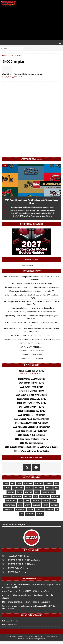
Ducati (49, 488)
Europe (19, 492)
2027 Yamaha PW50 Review (32, 355)
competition (18, 488)
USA (21, 514)
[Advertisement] (31, 24)
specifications (10, 505)
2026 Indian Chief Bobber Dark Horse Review (31, 427)
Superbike (55, 505)
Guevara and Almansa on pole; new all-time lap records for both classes (32, 287)
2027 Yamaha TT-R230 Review (32, 359)
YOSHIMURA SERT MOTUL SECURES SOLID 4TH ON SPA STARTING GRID (32, 339)
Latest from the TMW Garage (31, 159)
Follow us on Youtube (10, 625)
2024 (19, 484)
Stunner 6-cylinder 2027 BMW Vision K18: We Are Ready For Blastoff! (32, 210)
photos (46, 501)
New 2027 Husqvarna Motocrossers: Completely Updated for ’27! (32, 213)
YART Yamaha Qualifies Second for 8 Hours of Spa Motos (32, 335)
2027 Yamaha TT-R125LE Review (32, 351)
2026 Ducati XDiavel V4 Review (32, 371)
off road (36, 501)
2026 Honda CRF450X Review (32, 391)
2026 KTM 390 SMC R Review (14, 572)
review (54, 501)
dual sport (39, 488)
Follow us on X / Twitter (10, 621)
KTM (36, 496)
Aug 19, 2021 (7, 77)
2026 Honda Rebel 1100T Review (31, 415)
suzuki (30, 510)
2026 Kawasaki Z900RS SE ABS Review (31, 423)
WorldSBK (30, 514)
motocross (45, 496)
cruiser (29, 488)
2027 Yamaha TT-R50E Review (32, 343)
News (27, 501)
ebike (56, 488)
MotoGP (55, 496)
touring (50, 510)
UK (57, 510)
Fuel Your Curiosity (31, 365)
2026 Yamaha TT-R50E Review (31, 383)
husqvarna (17, 496)
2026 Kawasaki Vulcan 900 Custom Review (32, 419)
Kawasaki (28, 496)
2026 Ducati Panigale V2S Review (32, 411)
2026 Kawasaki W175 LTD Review (16, 556)
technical (40, 510)
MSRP (21, 501)
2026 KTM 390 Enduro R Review (15, 568)
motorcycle (11, 501)
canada (7, 488)
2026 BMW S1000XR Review (32, 387)
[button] (60, 43)
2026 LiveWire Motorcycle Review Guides (32, 451)
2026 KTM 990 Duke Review (32, 443)
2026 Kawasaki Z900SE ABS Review (32, 399)
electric (11, 492)
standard (37, 505)
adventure (28, 484)
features (29, 492)
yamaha (40, 514)
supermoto (9, 510)
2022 (6, 484)
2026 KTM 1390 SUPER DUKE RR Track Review (21, 560)
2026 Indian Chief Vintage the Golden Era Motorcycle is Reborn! (32, 447)
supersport (20, 510)
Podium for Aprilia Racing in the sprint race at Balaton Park (31, 308)
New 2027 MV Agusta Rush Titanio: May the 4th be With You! (32, 216)
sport (27, 505)
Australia (39, 484)
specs (20, 505)
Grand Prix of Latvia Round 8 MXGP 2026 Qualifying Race (31, 283)
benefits (49, 484)
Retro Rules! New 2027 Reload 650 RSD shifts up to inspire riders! (32, 207)
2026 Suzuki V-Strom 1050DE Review (31, 395)
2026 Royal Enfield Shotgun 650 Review (31, 439)
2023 (13, 484)
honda (7, 496)
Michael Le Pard (19, 77)
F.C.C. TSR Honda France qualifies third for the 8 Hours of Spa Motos (31, 312)
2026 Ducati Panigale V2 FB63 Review (32, 431)
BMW (56, 484)
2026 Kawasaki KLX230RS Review (31, 379)
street (46, 505)
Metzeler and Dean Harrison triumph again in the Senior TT (32, 291)
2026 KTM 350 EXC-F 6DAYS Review (31, 403)
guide (37, 492)
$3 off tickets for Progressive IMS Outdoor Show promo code (23, 74)
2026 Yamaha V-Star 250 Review (32, 435)
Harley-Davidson (49, 492)
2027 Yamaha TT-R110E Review (32, 347)
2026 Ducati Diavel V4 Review (32, 407)
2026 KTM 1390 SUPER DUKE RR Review (19, 564)
